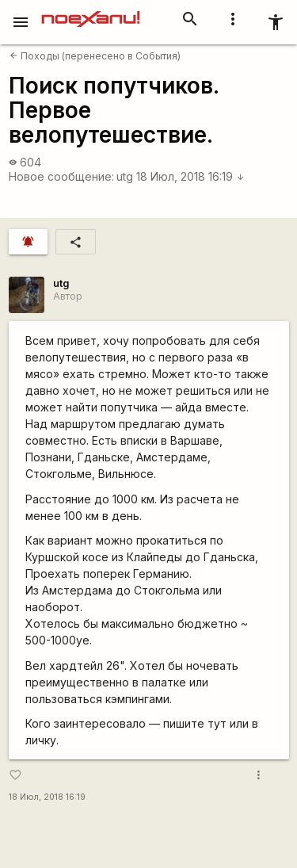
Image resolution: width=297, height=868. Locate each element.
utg (125, 176)
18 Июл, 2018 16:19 (190, 176)
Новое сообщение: (61, 176)
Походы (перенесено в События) (95, 56)
